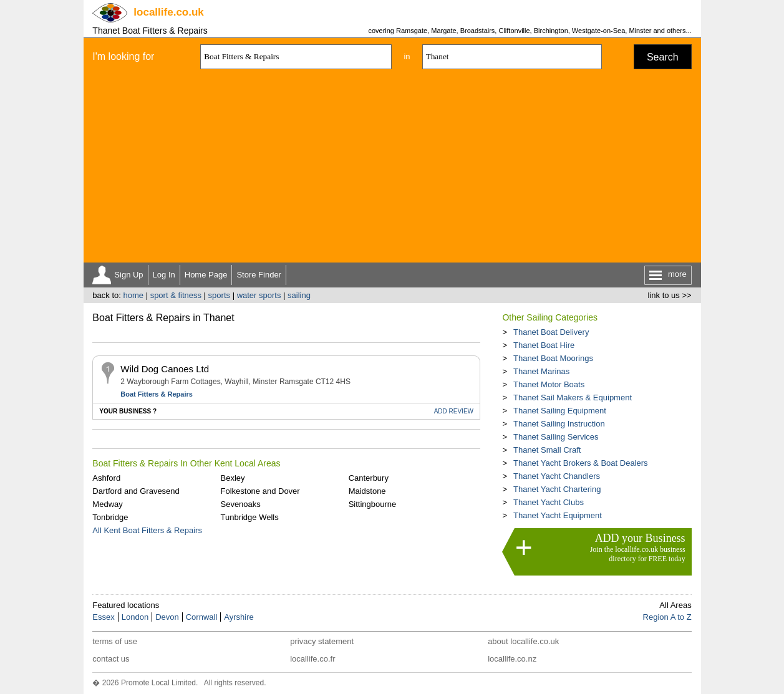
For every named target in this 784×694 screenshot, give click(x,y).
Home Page (206, 275)
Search (663, 57)
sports (219, 295)
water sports (259, 295)
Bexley (232, 478)
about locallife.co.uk (523, 641)
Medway (107, 504)
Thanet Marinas (541, 371)
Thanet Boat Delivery (551, 332)
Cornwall (202, 617)
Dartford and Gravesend (136, 491)
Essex (103, 617)
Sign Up (128, 275)
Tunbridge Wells (249, 517)
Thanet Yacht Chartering (557, 489)
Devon (167, 617)
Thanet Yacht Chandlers (557, 476)
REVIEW (454, 411)
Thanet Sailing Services (556, 437)
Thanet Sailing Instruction (559, 424)
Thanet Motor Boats (549, 384)
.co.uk (168, 12)
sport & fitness (176, 295)
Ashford (106, 478)
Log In (164, 275)
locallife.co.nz (512, 659)
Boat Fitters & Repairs (157, 394)
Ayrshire (239, 617)
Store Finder (259, 275)
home (133, 295)
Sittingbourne (373, 504)
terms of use (115, 641)
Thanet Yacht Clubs (549, 502)
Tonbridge (110, 517)
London (135, 617)
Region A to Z (667, 617)
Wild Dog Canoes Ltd (165, 369)
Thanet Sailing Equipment (560, 411)
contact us (111, 659)
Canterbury (369, 478)
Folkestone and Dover (260, 491)
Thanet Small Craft (547, 450)
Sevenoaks (240, 504)
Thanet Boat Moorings (553, 358)
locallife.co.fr (312, 659)
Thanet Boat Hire (544, 345)
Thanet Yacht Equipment (558, 515)
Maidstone (367, 491)
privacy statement (322, 641)
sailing (299, 295)
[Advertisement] (392, 169)
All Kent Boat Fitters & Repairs (147, 530)
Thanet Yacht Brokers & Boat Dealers (581, 463)
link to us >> (670, 295)
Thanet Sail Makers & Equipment (573, 398)
